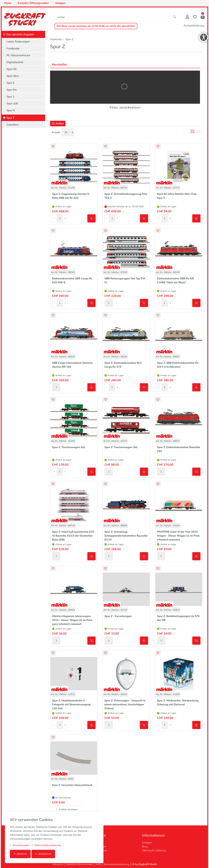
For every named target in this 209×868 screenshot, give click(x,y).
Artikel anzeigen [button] (67, 809)
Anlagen (147, 843)
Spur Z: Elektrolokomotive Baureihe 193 (179, 449)
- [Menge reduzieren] (54, 218)
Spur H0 (11, 69)
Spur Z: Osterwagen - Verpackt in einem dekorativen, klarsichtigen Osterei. (125, 704)
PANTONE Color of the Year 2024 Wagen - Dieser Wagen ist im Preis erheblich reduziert (178, 536)
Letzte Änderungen (18, 42)
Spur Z (58, 47)
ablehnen (20, 854)
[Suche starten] (175, 17)
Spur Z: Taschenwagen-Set (69, 447)
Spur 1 (11, 97)
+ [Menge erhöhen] (65, 218)
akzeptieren (43, 854)
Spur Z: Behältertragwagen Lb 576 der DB (178, 618)
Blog (145, 847)
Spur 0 (11, 83)
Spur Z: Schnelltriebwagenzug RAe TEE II (126, 196)
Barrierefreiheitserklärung (116, 864)
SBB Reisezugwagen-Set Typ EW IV (125, 280)
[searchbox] (113, 17)
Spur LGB (12, 104)
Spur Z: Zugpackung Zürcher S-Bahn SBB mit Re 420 (71, 196)
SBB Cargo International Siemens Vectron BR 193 (72, 365)
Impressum (58, 864)
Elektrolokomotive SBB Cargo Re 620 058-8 (72, 280)
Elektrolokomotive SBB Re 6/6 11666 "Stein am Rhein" (175, 280)
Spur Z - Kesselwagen (118, 616)
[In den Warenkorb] (91, 218)
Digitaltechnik (15, 62)
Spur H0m (13, 76)
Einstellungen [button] (20, 845)
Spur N (11, 110)
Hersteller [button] (59, 64)
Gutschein (13, 125)
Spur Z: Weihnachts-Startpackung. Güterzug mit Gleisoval (178, 703)
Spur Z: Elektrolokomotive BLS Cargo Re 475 (123, 365)
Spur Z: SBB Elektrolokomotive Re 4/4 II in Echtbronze (178, 365)
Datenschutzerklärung (46, 845)
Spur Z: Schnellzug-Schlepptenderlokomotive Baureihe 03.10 (126, 536)
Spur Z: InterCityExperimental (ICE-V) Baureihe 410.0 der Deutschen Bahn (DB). (74, 536)
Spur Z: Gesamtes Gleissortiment (72, 785)
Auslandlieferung (194, 26)
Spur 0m (12, 90)
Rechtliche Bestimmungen (80, 864)
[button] (203, 17)
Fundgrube (13, 48)
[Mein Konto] (187, 17)
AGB (98, 864)
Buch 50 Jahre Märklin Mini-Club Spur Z (177, 196)
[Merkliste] (195, 17)
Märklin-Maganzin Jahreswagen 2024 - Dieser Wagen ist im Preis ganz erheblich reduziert (72, 620)
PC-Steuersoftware (18, 55)
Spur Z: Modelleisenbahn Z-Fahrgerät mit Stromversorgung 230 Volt (71, 704)
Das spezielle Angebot (20, 34)
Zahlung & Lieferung (154, 850)
